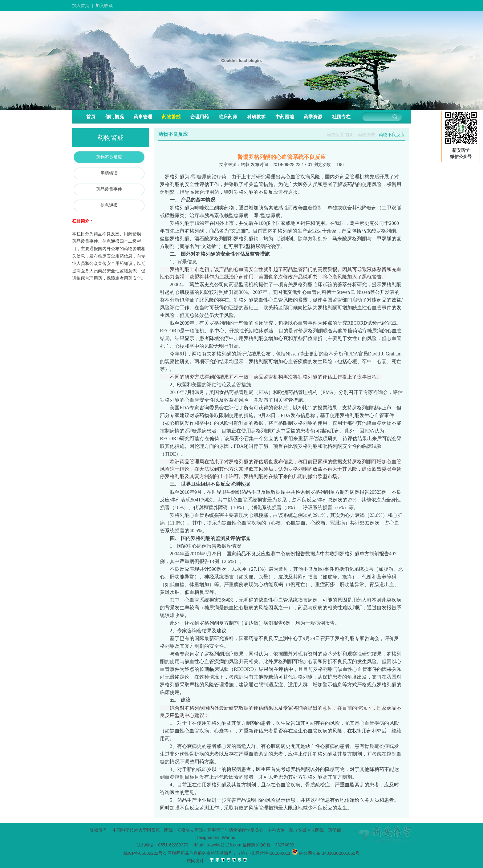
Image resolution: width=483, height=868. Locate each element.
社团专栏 (341, 117)
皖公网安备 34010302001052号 (326, 853)
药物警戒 (171, 117)
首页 (91, 117)
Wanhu (229, 838)
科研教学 (256, 117)
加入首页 (81, 6)
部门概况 (115, 117)
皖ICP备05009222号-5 (145, 853)
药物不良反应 (109, 157)
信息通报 (109, 205)
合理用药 (200, 117)
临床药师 (228, 117)
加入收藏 (104, 6)
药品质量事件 (109, 189)
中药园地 (285, 117)
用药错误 (109, 173)
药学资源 (313, 117)
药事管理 (143, 117)
